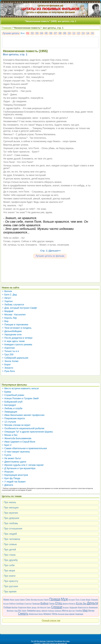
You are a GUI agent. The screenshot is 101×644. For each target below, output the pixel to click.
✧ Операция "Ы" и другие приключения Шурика (27, 432)
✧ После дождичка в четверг (17, 338)
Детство (72, 611)
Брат (24, 611)
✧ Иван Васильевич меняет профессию (23, 415)
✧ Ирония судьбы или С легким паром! (23, 465)
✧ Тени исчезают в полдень (17, 328)
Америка (31, 611)
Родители (22, 607)
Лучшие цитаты (11, 33)
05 (46, 33)
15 (92, 33)
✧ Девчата (7, 485)
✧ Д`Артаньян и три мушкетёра (19, 468)
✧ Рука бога (8, 371)
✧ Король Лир (9, 318)
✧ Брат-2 (7, 445)
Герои (46, 600)
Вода (88, 600)
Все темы (66, 641)
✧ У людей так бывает (14, 482)
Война (44, 603)
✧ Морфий (8, 311)
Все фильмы (41, 641)
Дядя (67, 614)
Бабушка (58, 611)
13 (83, 33)
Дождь (34, 607)
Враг (29, 607)
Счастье (28, 603)
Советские (50, 641)
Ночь (55, 614)
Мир (85, 610)
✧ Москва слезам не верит (16, 425)
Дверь (39, 611)
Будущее (74, 607)
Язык (12, 600)
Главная (6, 28)
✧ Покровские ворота (13, 418)
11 (74, 33)
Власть (72, 603)
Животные (33, 614)
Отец (59, 603)
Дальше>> (55, 251)
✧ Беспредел (9, 405)
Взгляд (34, 600)
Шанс (23, 600)
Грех (49, 607)
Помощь (51, 611)
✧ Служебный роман (13, 395)
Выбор (15, 607)
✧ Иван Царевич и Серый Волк (18, 442)
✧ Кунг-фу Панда (11, 478)
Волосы (10, 611)
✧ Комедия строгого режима (17, 345)
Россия (6, 604)
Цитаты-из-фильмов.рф (50, 6)
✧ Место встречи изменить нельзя (20, 388)
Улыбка (79, 611)
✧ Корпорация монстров (15, 475)
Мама (6, 600)
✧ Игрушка (8, 472)
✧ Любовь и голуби (12, 408)
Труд (16, 611)
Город (52, 603)
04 (42, 33)
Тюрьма (94, 600)
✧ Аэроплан (8, 348)
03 (37, 33)
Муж (64, 599)
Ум (38, 607)
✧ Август (7, 298)
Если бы (81, 603)
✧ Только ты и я (10, 351)
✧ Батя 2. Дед (9, 295)
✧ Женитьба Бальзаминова (17, 438)
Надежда (79, 614)
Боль (41, 614)
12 (78, 33)
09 (65, 33)
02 (32, 33)
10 (69, 33)
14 (88, 33)
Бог (20, 611)
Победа (7, 607)
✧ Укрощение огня (12, 335)
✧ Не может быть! (11, 458)
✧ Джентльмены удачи (14, 462)
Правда (55, 599)
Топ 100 (34, 641)
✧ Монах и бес (10, 435)
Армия (17, 600)
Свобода (20, 603)
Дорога (66, 603)
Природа (36, 603)
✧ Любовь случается (13, 305)
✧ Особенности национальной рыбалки (23, 428)
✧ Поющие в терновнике (15, 325)
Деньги (92, 603)
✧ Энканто (7, 368)
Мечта (65, 611)
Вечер (91, 611)
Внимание (93, 607)
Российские (58, 641)
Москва (40, 600)
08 (60, 33)
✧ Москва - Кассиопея (14, 315)
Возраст (66, 607)
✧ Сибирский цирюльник (15, 358)
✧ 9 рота (6, 455)
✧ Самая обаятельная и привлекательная (24, 448)
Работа (12, 603)
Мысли (43, 607)
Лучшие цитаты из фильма (50, 256)
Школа (44, 611)
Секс (28, 600)
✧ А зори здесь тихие (13, 341)
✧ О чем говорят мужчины (16, 452)
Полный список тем (51, 621)
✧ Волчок (7, 291)
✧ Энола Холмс (10, 361)
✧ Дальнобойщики (12, 331)
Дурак (72, 614)
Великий (61, 614)
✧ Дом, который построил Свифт (19, 308)
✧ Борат (6, 365)
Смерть (23, 614)
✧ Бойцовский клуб (12, 402)
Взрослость (83, 607)
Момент (47, 614)
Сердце (57, 607)
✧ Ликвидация (9, 412)
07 (55, 33)
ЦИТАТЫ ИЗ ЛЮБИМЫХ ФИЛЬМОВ (50, 9)
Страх (83, 600)
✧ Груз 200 (8, 355)
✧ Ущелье (7, 301)
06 (51, 33)
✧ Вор (5, 321)
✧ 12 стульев (9, 422)
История (72, 600)
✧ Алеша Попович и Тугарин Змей (20, 398)
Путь (78, 600)
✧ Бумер (6, 392)
